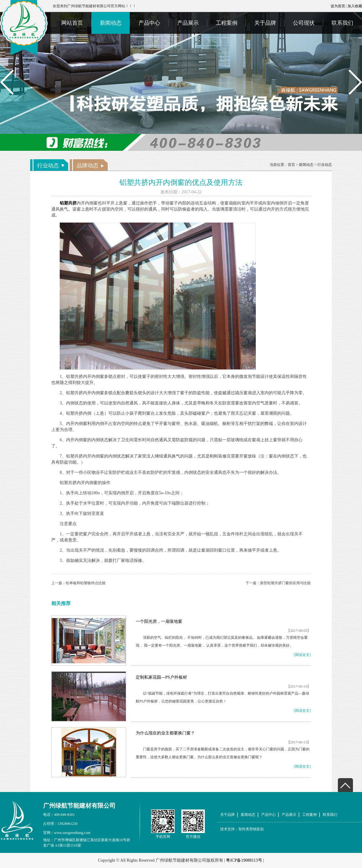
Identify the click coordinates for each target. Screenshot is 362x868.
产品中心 (149, 23)
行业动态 (325, 165)
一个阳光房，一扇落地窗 (159, 621)
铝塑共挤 (68, 203)
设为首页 (338, 6)
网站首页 (72, 23)
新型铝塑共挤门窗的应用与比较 (285, 583)
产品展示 (188, 23)
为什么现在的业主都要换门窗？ (165, 733)
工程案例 (227, 23)
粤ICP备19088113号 (244, 860)
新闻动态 (111, 23)
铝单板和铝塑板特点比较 (86, 583)
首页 (291, 165)
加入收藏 (355, 6)
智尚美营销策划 (251, 829)
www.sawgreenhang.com (72, 833)
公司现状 (304, 23)
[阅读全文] (302, 655)
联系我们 (342, 23)
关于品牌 (265, 23)
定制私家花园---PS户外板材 (161, 677)
